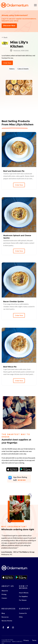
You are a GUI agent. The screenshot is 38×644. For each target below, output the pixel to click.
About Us (5, 591)
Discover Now (9, 26)
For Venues (23, 600)
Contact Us (23, 613)
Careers (4, 598)
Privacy (26, 640)
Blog (3, 613)
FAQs (21, 617)
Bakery (12, 69)
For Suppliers (23, 596)
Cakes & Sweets (23, 69)
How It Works (24, 593)
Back (6, 37)
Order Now (7, 63)
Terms (34, 640)
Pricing (4, 594)
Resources (5, 617)
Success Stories (7, 621)
